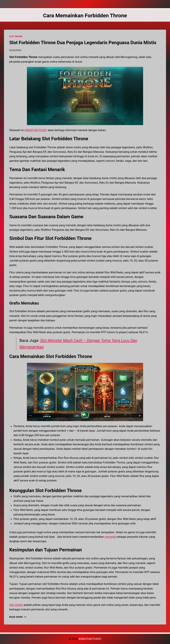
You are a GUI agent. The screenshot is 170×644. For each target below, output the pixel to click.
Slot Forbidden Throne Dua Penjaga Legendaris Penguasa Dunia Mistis (83, 43)
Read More (18, 617)
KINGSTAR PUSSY (36, 130)
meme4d (110, 537)
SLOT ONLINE (16, 36)
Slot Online (16, 605)
